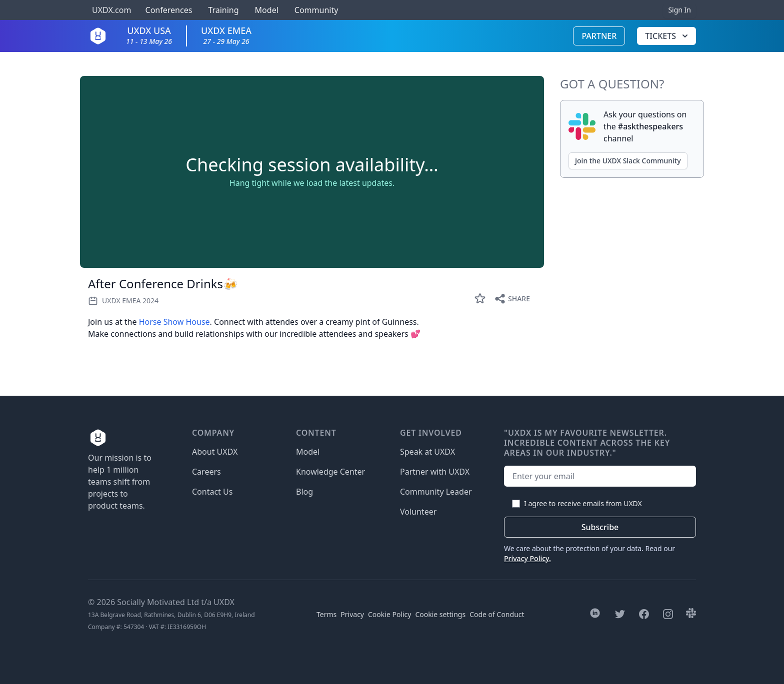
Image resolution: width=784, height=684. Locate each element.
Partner (599, 36)
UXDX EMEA (226, 35)
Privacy (352, 614)
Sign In (679, 10)
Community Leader (436, 492)
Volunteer (418, 512)
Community (316, 10)
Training (223, 10)
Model (267, 10)
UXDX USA (149, 35)
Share (512, 299)
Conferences (167, 10)
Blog (304, 492)
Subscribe (600, 527)
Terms (326, 614)
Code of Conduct (497, 614)
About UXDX (215, 452)
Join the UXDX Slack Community (628, 161)
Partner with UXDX (435, 472)
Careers (206, 472)
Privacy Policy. (527, 558)
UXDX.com (111, 10)
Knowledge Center (330, 472)
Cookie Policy (389, 614)
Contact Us (212, 492)
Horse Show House (174, 322)
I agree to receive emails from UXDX (583, 503)
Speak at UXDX (427, 452)
